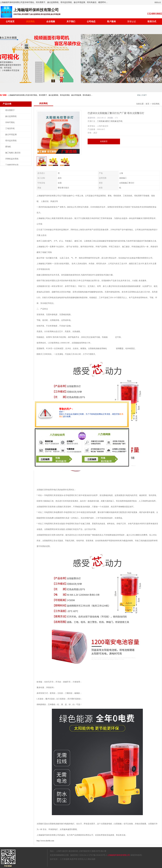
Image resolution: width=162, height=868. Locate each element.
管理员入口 (83, 859)
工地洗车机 (10, 128)
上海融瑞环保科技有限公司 (119, 855)
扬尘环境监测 (11, 135)
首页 (147, 104)
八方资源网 (65, 859)
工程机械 (101, 121)
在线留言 (104, 141)
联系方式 (152, 21)
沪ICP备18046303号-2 (98, 855)
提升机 (120, 121)
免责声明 (74, 859)
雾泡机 (8, 147)
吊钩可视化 (10, 122)
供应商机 (30, 21)
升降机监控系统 (12, 159)
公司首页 (10, 21)
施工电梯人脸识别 (13, 153)
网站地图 (92, 859)
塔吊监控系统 (11, 141)
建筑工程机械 (111, 121)
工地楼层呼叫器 (12, 165)
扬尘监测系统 (11, 116)
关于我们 (71, 21)
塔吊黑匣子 (10, 110)
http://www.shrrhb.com (45, 841)
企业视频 (51, 21)
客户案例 (111, 21)
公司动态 (91, 21)
